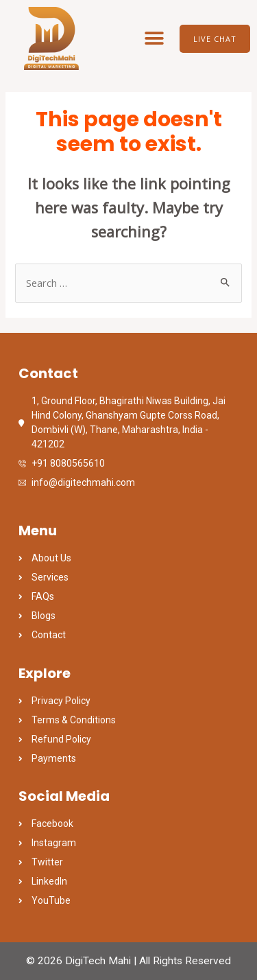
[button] (155, 39)
